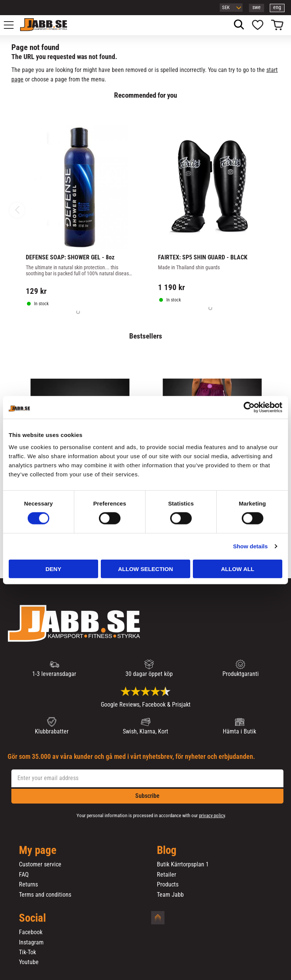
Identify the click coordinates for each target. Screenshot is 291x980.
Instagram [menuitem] (31, 943)
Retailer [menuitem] (167, 875)
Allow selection (145, 569)
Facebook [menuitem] (31, 932)
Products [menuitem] (168, 885)
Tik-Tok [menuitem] (27, 952)
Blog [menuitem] (167, 850)
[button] (13, 25)
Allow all (238, 569)
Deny (53, 569)
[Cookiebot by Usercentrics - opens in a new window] (249, 407)
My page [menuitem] (38, 850)
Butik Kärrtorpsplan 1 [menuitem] (183, 865)
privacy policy (212, 815)
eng (277, 7)
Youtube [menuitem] (29, 962)
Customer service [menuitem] (40, 865)
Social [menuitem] (32, 918)
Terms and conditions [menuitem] (45, 895)
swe (257, 7)
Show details (250, 546)
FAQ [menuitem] (24, 875)
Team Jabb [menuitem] (170, 895)
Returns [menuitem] (28, 885)
